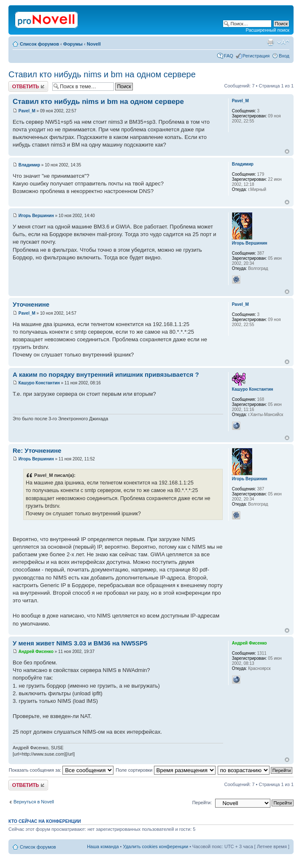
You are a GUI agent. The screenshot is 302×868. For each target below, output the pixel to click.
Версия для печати (270, 42)
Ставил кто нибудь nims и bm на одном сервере (102, 74)
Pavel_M (27, 111)
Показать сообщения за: (61, 770)
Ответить (28, 86)
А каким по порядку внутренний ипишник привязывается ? (106, 374)
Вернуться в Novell (34, 802)
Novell (94, 44)
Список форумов (39, 44)
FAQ (229, 56)
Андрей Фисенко (36, 652)
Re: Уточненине (37, 450)
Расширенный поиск (267, 30)
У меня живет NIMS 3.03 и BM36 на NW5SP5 (80, 643)
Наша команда (103, 846)
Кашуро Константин (39, 383)
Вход (284, 56)
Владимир (29, 165)
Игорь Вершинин (36, 216)
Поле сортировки (165, 770)
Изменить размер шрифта (283, 42)
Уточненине (31, 304)
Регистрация (256, 56)
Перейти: (202, 803)
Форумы (73, 44)
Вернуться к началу (287, 151)
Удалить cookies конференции (156, 846)
